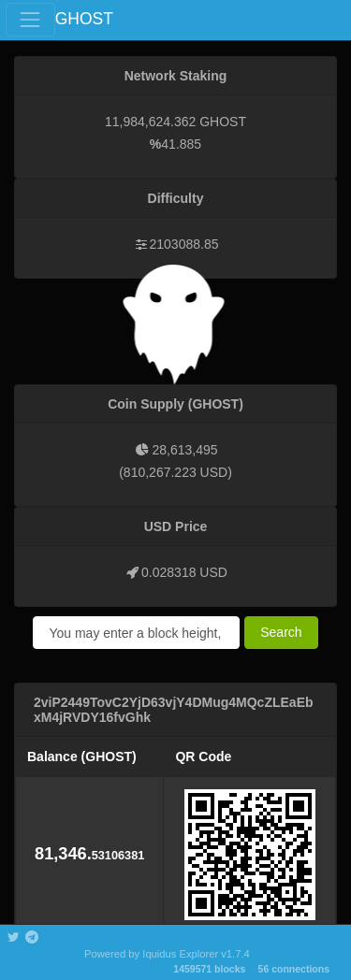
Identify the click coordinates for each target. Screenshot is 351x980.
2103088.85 (184, 244)
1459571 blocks (209, 969)
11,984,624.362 (150, 122)
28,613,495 (184, 450)
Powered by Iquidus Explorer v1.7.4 (167, 954)
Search (281, 632)
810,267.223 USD (175, 472)
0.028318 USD (184, 572)
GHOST (84, 19)
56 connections (294, 969)
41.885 (181, 144)
